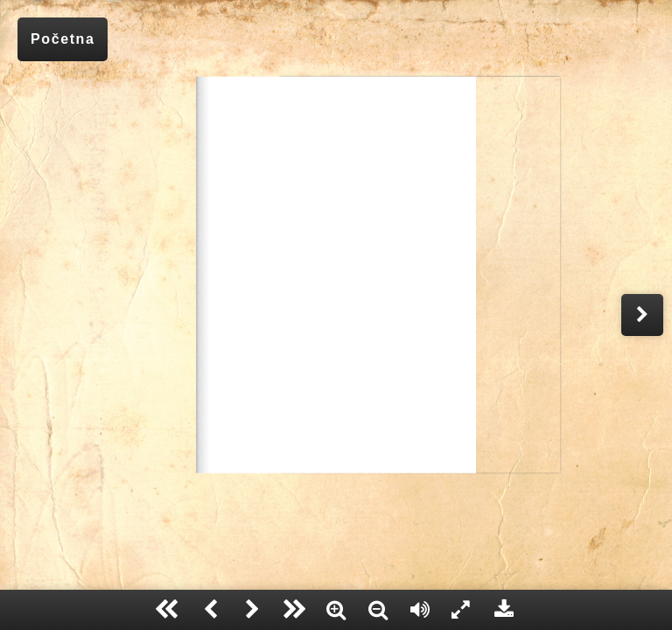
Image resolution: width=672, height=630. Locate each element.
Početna (63, 39)
